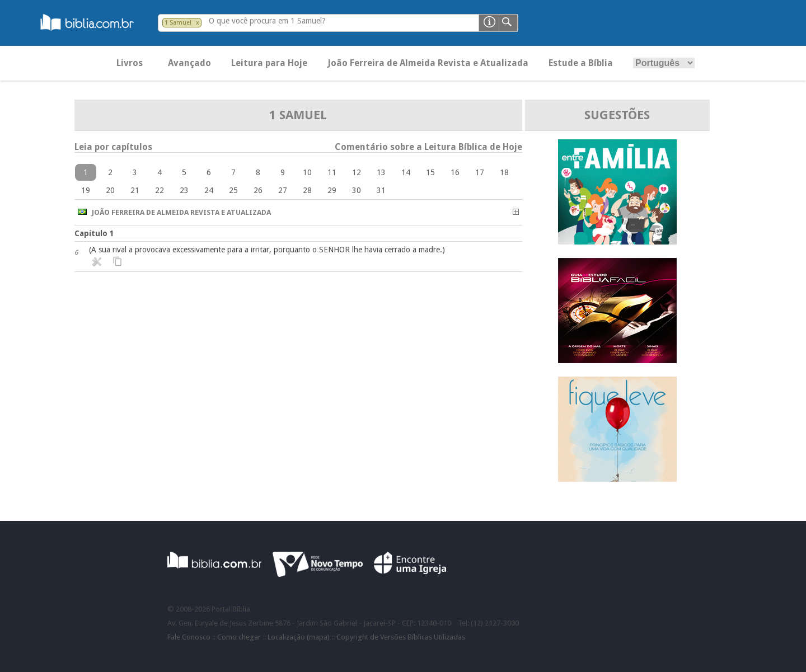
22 (160, 190)
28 (307, 190)
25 (233, 190)
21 (135, 190)
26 (258, 190)
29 (332, 190)
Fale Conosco (189, 637)
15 (430, 172)
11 (332, 172)
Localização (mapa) (299, 637)
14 (406, 172)
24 (209, 190)
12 (357, 172)
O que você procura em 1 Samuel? (267, 21)
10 (307, 172)
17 (480, 172)
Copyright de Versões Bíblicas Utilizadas (401, 637)
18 (504, 172)
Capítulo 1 (94, 233)
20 (110, 190)
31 (381, 190)
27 (283, 190)
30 (357, 190)
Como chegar (239, 637)
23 (184, 190)
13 (381, 172)
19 (86, 190)
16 (455, 172)
